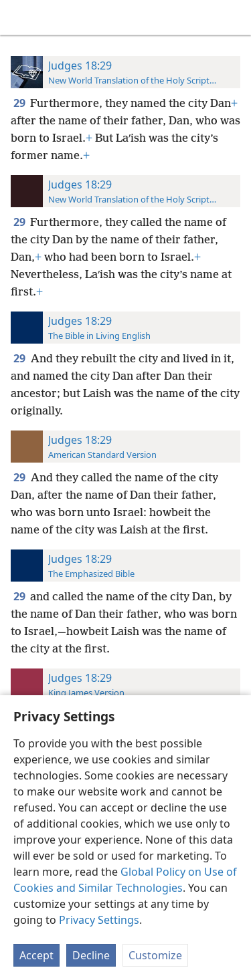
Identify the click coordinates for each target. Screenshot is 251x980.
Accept (36, 955)
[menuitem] (20, 17)
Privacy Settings (99, 920)
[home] (20, 17)
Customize (155, 955)
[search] (234, 17)
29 (20, 103)
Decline (91, 955)
